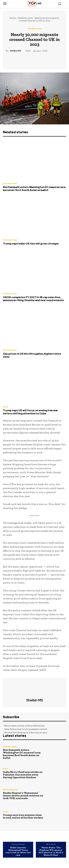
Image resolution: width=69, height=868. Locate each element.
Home (13, 18)
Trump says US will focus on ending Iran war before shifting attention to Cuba (30, 412)
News (6, 407)
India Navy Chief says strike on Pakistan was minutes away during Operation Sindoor (23, 775)
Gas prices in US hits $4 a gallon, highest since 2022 (32, 355)
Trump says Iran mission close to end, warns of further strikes (23, 816)
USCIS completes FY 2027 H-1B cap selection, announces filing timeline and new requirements (33, 299)
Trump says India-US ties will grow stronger (31, 244)
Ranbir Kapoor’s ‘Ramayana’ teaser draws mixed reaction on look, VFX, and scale (23, 796)
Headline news (25, 18)
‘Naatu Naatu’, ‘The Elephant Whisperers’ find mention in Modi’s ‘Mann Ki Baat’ (51, 851)
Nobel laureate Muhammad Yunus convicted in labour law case (18, 851)
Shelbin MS (15, 51)
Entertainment (10, 790)
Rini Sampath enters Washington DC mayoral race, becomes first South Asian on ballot (34, 189)
